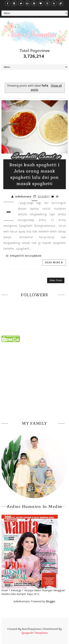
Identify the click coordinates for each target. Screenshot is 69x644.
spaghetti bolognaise (24, 256)
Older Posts (56, 280)
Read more (54, 263)
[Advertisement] (34, 380)
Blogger (51, 601)
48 (57, 196)
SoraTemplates (31, 629)
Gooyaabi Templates (35, 633)
